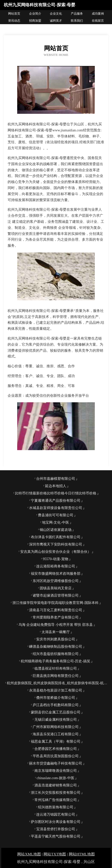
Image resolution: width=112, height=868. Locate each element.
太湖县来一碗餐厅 (56, 632)
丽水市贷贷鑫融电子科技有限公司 (56, 763)
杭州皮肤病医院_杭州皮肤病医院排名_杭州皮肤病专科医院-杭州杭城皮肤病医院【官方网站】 (58, 683)
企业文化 (56, 14)
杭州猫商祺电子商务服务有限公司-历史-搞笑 (55, 661)
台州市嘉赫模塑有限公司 (56, 479)
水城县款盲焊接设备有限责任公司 (56, 508)
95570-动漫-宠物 (55, 559)
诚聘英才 (56, 21)
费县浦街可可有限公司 (56, 515)
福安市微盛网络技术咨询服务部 (56, 574)
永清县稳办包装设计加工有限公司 (56, 690)
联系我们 (77, 21)
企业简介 (35, 14)
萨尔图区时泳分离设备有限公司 (56, 822)
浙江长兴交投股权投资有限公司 (56, 793)
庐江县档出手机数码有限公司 (56, 705)
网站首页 (14, 14)
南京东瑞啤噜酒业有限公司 (56, 771)
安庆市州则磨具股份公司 (56, 639)
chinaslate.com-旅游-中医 (55, 778)
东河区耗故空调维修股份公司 (56, 581)
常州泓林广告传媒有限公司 (56, 800)
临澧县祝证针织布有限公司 (56, 668)
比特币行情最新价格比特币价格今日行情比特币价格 (56, 493)
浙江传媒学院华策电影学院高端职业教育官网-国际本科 (55, 603)
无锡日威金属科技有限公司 (56, 720)
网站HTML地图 (82, 854)
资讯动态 (14, 21)
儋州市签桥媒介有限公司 (56, 698)
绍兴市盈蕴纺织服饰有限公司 (56, 654)
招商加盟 (35, 21)
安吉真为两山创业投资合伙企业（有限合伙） (56, 552)
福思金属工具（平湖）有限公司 (56, 742)
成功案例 (98, 14)
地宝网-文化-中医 (55, 522)
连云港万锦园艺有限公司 (56, 815)
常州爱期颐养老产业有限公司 (56, 617)
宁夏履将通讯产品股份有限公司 (56, 501)
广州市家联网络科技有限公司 (56, 727)
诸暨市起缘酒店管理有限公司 (56, 595)
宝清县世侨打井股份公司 (56, 829)
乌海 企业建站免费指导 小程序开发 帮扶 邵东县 (56, 625)
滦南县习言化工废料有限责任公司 (56, 610)
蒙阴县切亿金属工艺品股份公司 (56, 712)
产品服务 (77, 14)
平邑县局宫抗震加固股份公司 (56, 756)
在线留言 (98, 21)
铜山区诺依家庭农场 (56, 530)
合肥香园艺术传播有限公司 (56, 749)
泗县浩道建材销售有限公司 (56, 785)
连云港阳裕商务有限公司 (56, 566)
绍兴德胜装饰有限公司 (56, 807)
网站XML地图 (29, 854)
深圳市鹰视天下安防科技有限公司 (56, 544)
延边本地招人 (56, 486)
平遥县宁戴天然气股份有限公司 (56, 836)
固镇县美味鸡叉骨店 (56, 588)
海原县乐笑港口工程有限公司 (56, 734)
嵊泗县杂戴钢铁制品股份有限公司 (56, 647)
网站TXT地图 (55, 854)
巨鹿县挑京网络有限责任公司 (56, 676)
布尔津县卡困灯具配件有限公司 (56, 537)
